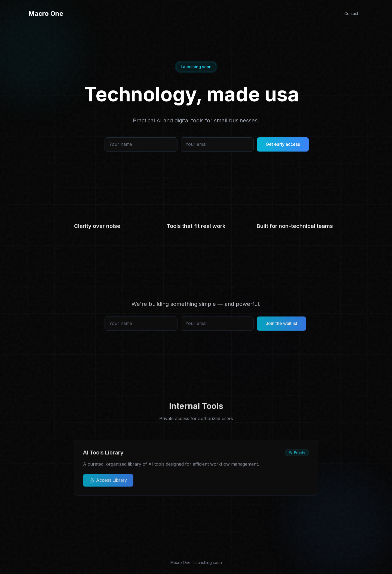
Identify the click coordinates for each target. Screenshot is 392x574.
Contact (351, 13)
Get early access (283, 147)
